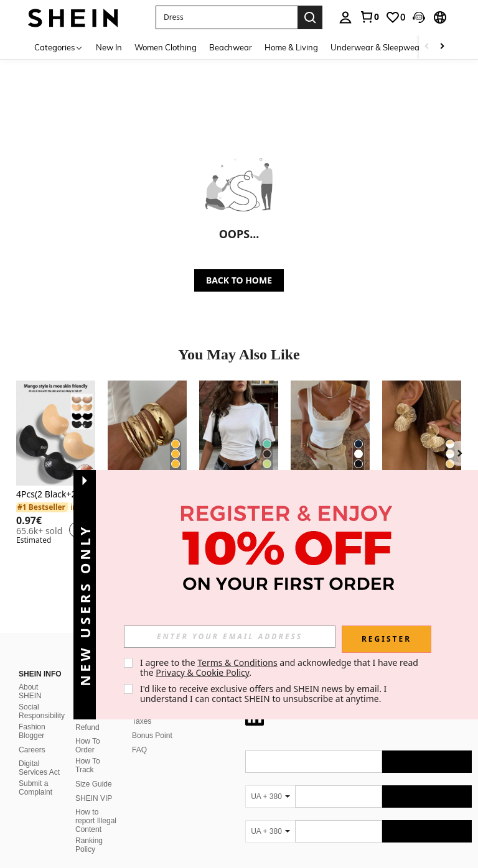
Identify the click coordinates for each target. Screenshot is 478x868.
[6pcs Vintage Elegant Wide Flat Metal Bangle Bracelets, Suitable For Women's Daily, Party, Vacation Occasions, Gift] (147, 433)
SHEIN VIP (94, 783)
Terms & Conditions (237, 663)
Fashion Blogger (32, 716)
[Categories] (59, 47)
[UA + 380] (270, 782)
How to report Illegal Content (96, 806)
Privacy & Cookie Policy (202, 672)
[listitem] (56, 464)
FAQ (139, 735)
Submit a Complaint (35, 773)
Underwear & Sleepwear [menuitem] (377, 47)
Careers (32, 735)
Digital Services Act (39, 753)
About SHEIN (30, 676)
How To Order (88, 731)
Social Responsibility (42, 696)
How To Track (88, 750)
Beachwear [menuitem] (231, 47)
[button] (419, 17)
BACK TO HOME (239, 280)
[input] (230, 637)
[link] (369, 17)
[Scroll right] (442, 47)
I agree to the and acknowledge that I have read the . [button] (280, 667)
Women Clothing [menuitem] (166, 47)
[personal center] (345, 17)
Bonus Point (152, 721)
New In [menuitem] (109, 47)
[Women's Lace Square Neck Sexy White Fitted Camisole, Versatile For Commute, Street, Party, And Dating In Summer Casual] (330, 433)
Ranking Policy (89, 830)
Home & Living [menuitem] (291, 47)
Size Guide (94, 769)
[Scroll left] (427, 47)
